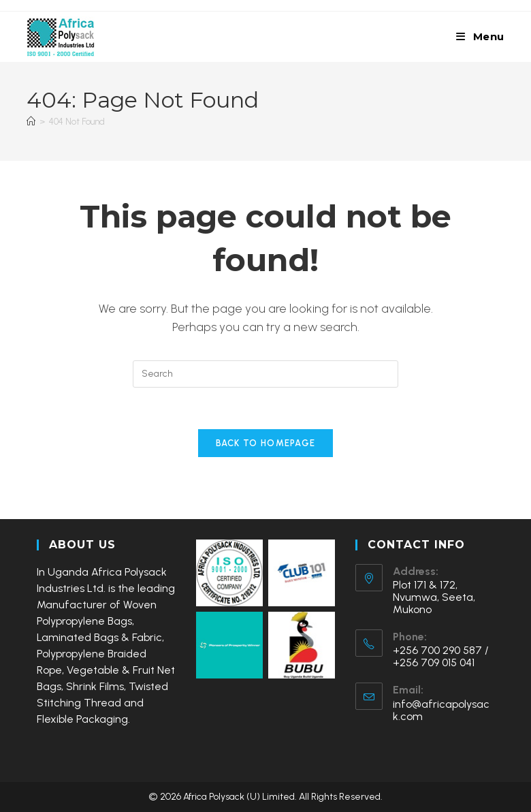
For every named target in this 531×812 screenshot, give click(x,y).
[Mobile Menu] (480, 36)
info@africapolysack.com (441, 710)
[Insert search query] (265, 374)
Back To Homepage (266, 443)
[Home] (31, 122)
